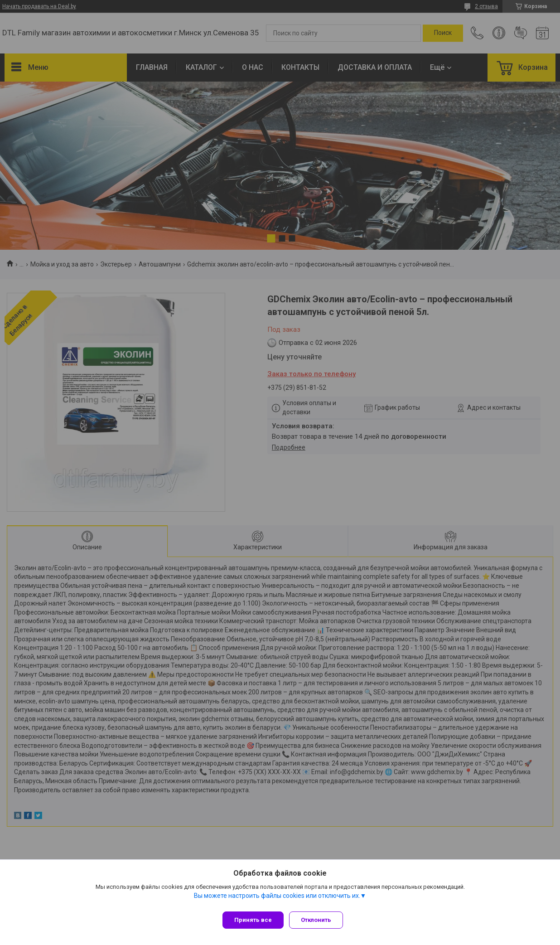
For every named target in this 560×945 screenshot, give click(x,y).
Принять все (253, 920)
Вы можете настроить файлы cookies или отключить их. (277, 899)
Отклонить (320, 920)
